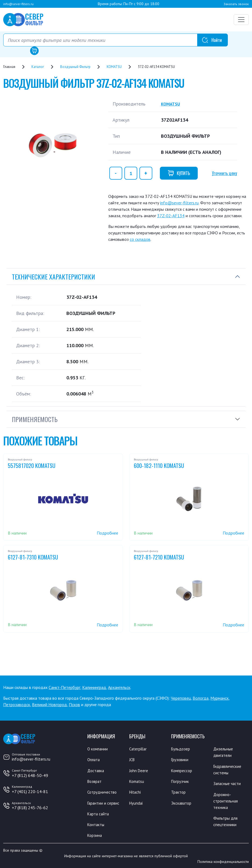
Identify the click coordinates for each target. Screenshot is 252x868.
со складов (140, 239)
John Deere (139, 770)
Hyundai (136, 802)
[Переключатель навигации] (241, 20)
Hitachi (136, 792)
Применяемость (35, 419)
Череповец (181, 698)
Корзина (95, 835)
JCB (132, 760)
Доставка (96, 770)
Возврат (95, 781)
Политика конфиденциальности (223, 861)
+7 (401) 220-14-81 (30, 791)
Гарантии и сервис (104, 802)
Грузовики (180, 760)
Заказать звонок (236, 4)
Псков (74, 704)
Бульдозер (181, 749)
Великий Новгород (49, 704)
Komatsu (137, 781)
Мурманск (219, 698)
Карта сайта (99, 813)
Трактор (179, 792)
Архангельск (119, 687)
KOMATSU (172, 104)
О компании (98, 749)
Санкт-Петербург (64, 687)
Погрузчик (181, 781)
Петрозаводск (17, 704)
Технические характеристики (53, 277)
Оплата (94, 760)
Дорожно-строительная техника (226, 800)
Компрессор (182, 770)
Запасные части (228, 783)
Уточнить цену (224, 173)
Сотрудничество (103, 792)
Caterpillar (139, 749)
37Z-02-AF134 (171, 216)
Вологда (201, 698)
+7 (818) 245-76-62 (30, 808)
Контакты (96, 824)
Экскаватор (182, 802)
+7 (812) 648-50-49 (30, 775)
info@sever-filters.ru (18, 4)
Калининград (94, 687)
